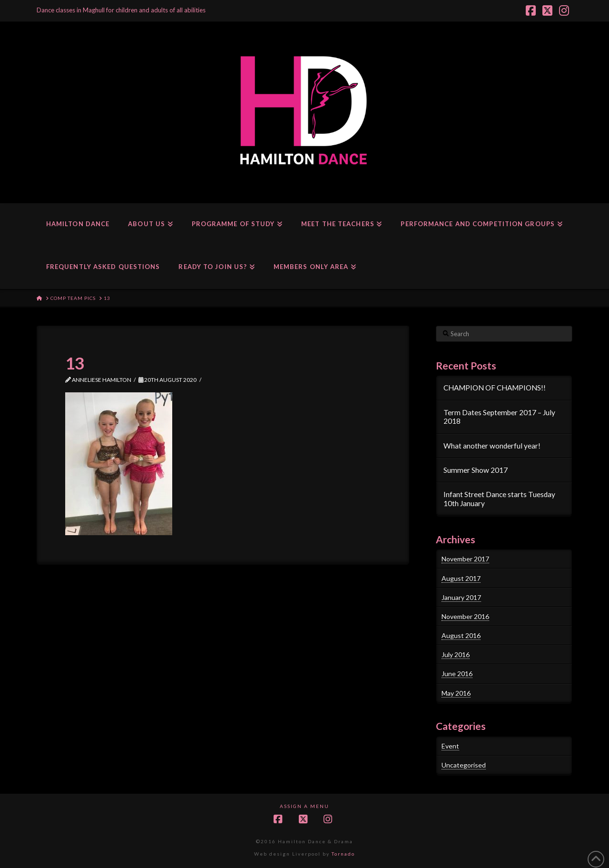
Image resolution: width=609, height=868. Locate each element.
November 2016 (465, 616)
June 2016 (457, 673)
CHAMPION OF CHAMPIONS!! (495, 388)
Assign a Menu (304, 806)
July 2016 (456, 654)
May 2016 (456, 693)
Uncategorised (464, 765)
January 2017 (461, 597)
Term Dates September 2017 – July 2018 (499, 417)
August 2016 (461, 635)
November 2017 (465, 559)
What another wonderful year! (492, 446)
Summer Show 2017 (476, 470)
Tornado (343, 854)
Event (450, 746)
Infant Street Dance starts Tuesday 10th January (499, 499)
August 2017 (461, 578)
